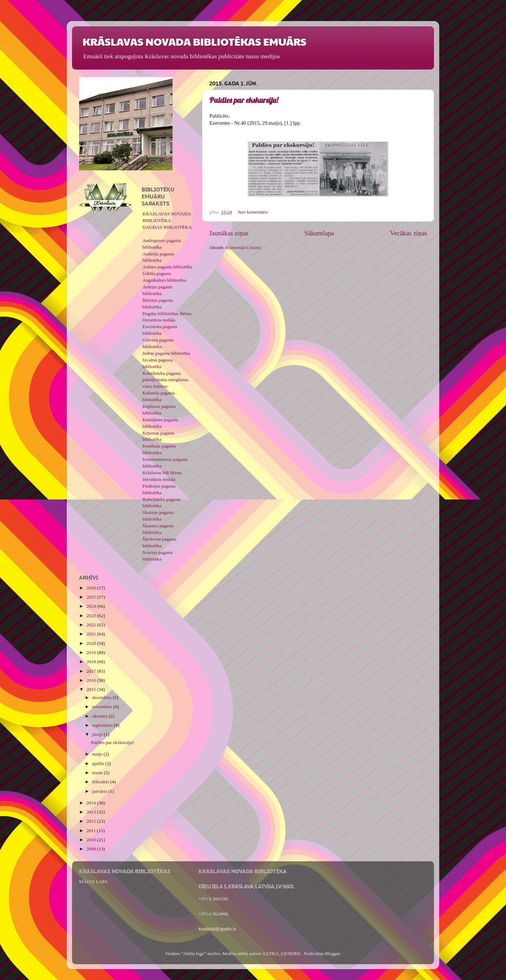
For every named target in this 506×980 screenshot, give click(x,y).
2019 (92, 652)
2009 (92, 849)
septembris (103, 725)
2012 (92, 821)
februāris (101, 782)
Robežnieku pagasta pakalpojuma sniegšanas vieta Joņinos (166, 380)
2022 (92, 625)
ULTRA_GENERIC (282, 953)
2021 (92, 634)
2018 (92, 662)
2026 (92, 588)
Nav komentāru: (254, 212)
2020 (92, 643)
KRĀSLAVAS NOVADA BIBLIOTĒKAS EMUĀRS (194, 41)
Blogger (332, 953)
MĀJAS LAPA (93, 881)
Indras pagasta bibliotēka (166, 353)
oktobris (100, 716)
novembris (103, 707)
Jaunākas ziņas (229, 233)
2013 (92, 812)
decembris (102, 697)
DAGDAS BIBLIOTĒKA (167, 227)
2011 (92, 831)
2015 (92, 689)
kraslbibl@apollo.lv (217, 929)
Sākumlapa (319, 233)
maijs (98, 754)
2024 (92, 606)
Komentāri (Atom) (243, 247)
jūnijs (98, 734)
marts (98, 773)
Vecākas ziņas (408, 233)
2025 (92, 597)
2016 (92, 680)
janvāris (100, 791)
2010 (92, 840)
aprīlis (99, 763)
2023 (92, 616)
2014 (92, 803)
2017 (92, 671)
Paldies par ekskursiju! (244, 100)
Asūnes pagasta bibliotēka (167, 267)
